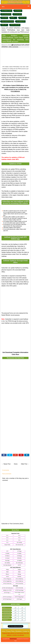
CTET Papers (19, 599)
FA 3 (7, 538)
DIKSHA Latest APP (15, 25)
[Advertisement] (15, 57)
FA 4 (19, 538)
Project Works (7, 545)
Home (16, 464)
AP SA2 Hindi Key (19, 579)
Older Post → (25, 464)
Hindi (7, 572)
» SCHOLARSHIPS (7, 615)
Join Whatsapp (18, 11)
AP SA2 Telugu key (7, 579)
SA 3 (7, 542)
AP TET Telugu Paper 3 (19, 597)
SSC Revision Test (19, 545)
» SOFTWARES (6, 617)
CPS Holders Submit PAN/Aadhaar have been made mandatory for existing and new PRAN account (15, 38)
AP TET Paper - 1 (7, 593)
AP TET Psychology (19, 590)
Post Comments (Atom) (16, 524)
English (19, 570)
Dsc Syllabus (7, 563)
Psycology (7, 560)
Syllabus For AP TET (7, 590)
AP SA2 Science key (7, 584)
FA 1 (7, 535)
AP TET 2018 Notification (7, 588)
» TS (22, 608)
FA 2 (19, 535)
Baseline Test (23, 18)
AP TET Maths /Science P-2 (19, 594)
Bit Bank (19, 577)
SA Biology (19, 556)
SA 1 (7, 540)
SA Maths (19, 553)
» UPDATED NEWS (7, 610)
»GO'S (4, 608)
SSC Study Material (6, 14)
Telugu (7, 570)
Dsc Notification (19, 563)
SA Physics (7, 556)
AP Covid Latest (18, 14)
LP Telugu (19, 551)
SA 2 (19, 540)
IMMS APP (4, 25)
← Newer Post (6, 464)
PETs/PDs (19, 558)
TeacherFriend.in (13, 639)
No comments (14, 47)
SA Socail (7, 558)
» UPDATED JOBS (7, 613)
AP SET (13, 18)
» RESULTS (5, 620)
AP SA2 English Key (7, 581)
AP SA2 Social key (19, 584)
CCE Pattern (5, 18)
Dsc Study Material (7, 565)
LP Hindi (7, 553)
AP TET (19, 565)
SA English (19, 560)
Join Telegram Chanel (7, 11)
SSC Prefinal (19, 542)
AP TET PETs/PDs (19, 588)
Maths (19, 572)
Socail (7, 577)
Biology (19, 574)
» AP (15, 608)
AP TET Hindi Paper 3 (7, 599)
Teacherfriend (16, 45)
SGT (7, 551)
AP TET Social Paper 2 (7, 597)
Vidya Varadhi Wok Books (7, 21)
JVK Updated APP (21, 21)
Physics (7, 574)
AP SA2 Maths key (19, 581)
